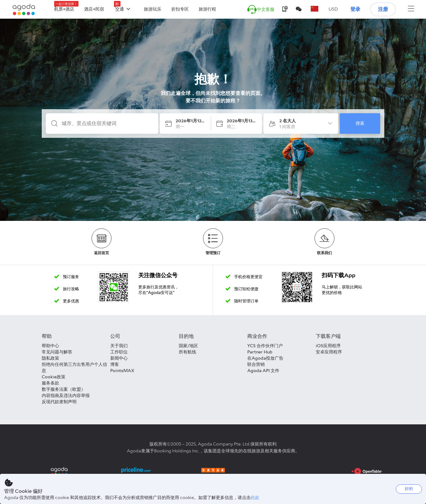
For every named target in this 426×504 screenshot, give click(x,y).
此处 (255, 497)
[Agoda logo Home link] (24, 9)
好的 (409, 489)
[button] (333, 9)
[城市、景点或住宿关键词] (107, 124)
